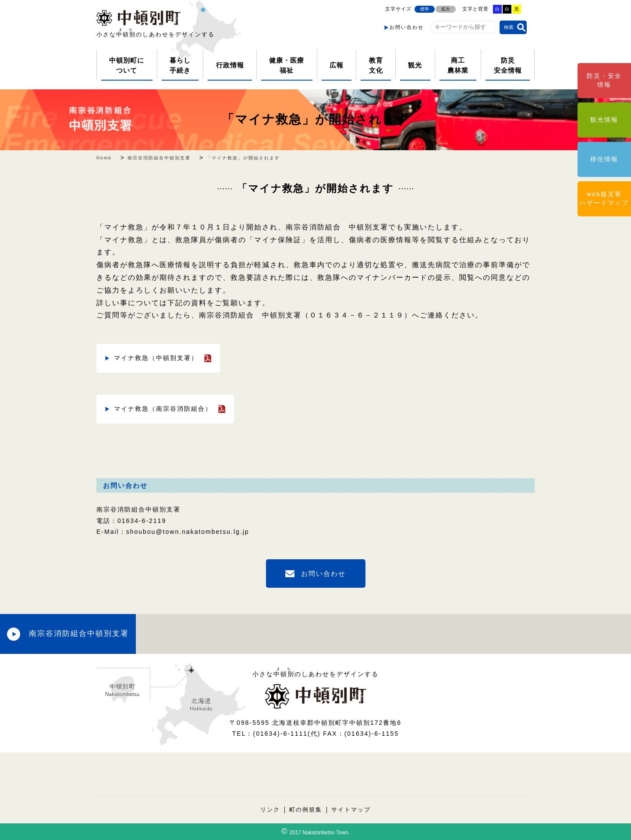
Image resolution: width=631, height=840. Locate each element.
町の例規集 (306, 810)
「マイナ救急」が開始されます (315, 119)
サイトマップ (351, 810)
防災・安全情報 (604, 80)
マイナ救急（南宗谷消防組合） (163, 409)
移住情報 (604, 159)
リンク (270, 810)
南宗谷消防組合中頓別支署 (79, 634)
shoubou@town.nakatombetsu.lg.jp (188, 532)
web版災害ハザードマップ (604, 198)
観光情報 (604, 120)
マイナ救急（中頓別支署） (156, 358)
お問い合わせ (407, 27)
